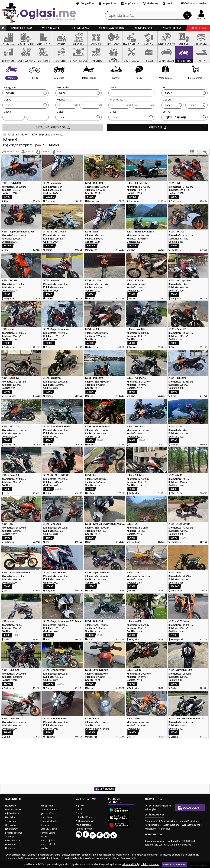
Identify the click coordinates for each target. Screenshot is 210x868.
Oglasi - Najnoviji (175, 117)
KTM (62, 93)
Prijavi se (80, 806)
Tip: (165, 87)
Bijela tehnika (12, 813)
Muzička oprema (14, 833)
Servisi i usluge (144, 28)
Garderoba (11, 825)
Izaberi (168, 93)
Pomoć (79, 813)
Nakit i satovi (12, 829)
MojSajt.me (151, 829)
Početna (12, 135)
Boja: (60, 112)
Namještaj (10, 817)
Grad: (113, 112)
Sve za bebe (46, 817)
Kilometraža (117, 100)
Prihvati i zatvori (175, 864)
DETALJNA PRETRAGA (53, 127)
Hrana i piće (46, 825)
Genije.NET (165, 829)
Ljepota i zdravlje (49, 821)
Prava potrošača (83, 825)
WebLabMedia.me (191, 825)
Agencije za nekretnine (112, 28)
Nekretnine (11, 806)
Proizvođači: (64, 87)
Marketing (150, 4)
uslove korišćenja (130, 864)
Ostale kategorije (49, 829)
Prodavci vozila (80, 28)
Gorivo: (8, 100)
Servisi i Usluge (48, 833)
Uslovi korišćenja (84, 817)
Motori (10, 93)
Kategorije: (10, 87)
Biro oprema (47, 806)
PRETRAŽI (157, 127)
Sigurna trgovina (84, 829)
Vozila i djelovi (48, 841)
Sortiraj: (167, 112)
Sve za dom (11, 821)
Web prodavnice (51, 28)
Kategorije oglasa (22, 28)
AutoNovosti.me (171, 825)
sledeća (109, 789)
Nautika (44, 848)
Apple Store (108, 3)
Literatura (10, 848)
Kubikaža (62, 100)
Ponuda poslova (172, 28)
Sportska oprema (49, 810)
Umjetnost (11, 844)
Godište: (167, 100)
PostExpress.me (153, 825)
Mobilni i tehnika (14, 810)
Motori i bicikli (48, 844)
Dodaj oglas (198, 28)
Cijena (7, 112)
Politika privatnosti (85, 821)
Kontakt (169, 3)
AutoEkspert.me (169, 821)
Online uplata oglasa (194, 4)
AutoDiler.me (152, 821)
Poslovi (44, 837)
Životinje (10, 837)
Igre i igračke (47, 813)
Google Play (85, 3)
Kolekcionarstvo (13, 841)
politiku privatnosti (150, 864)
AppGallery (130, 4)
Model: (114, 87)
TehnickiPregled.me (189, 821)
